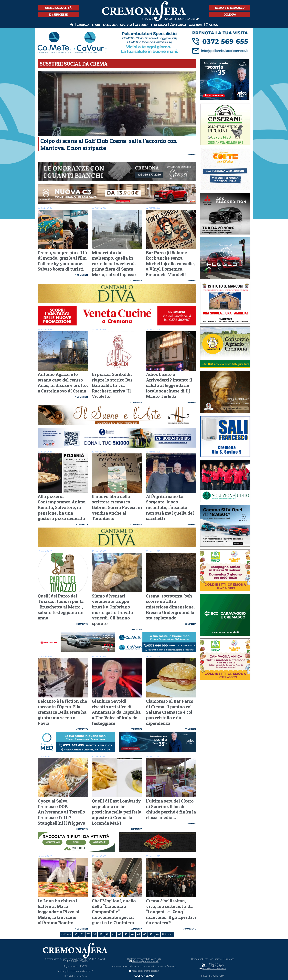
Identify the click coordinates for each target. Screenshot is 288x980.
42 (120, 934)
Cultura (126, 25)
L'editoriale (178, 25)
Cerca (212, 25)
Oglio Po (230, 15)
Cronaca (83, 25)
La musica (110, 25)
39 (101, 934)
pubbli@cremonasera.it (213, 968)
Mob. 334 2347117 (213, 966)
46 (145, 934)
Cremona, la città (58, 8)
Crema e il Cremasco (230, 8)
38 (95, 934)
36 (82, 934)
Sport (96, 25)
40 (107, 934)
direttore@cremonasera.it (144, 961)
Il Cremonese (58, 15)
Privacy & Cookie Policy (213, 976)
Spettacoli (159, 25)
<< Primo (66, 934)
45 (139, 934)
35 (76, 934)
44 (132, 934)
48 (157, 934)
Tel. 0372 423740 (213, 964)
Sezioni (196, 25)
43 (126, 934)
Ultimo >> (168, 934)
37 (88, 934)
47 (151, 934)
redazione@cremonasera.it (144, 971)
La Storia (142, 25)
